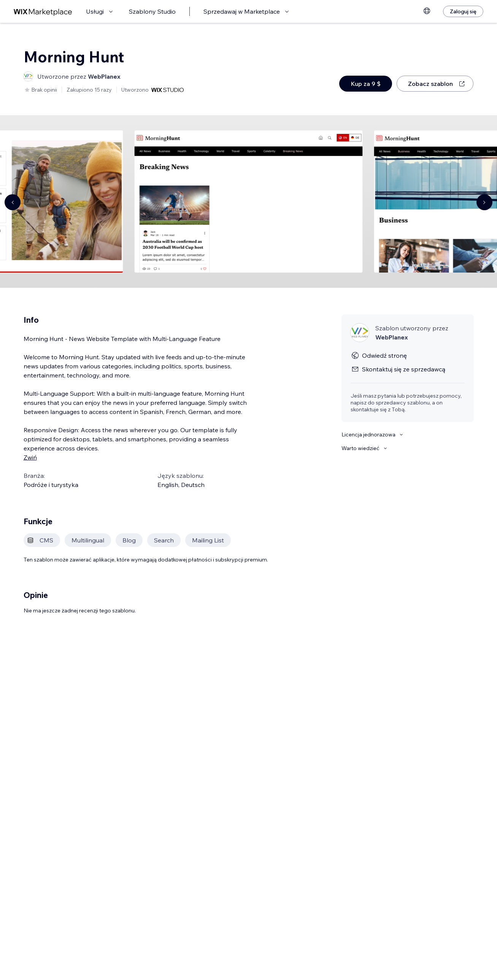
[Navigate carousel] (13, 202)
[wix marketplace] (43, 12)
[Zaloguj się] (463, 11)
